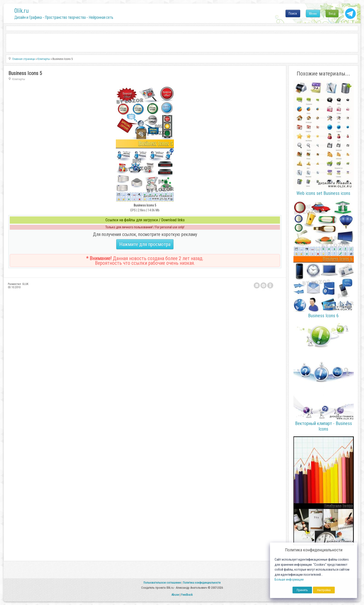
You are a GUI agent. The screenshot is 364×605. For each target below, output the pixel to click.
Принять (302, 590)
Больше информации (289, 580)
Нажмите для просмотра (145, 244)
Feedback (187, 595)
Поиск (293, 13)
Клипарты (19, 79)
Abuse (175, 595)
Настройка (324, 590)
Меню (313, 13)
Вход (332, 13)
